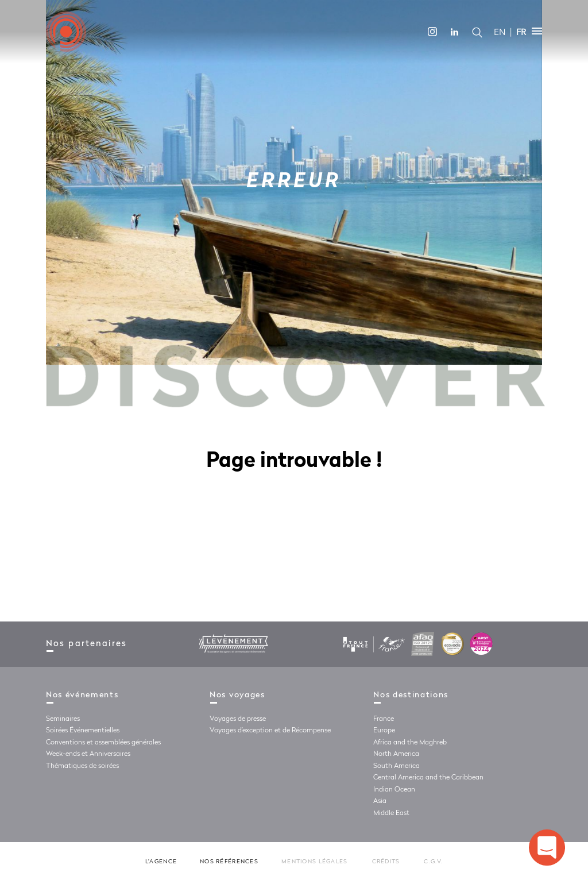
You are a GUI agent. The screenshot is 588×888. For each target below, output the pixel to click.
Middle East (391, 813)
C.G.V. (433, 862)
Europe (384, 731)
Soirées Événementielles (83, 731)
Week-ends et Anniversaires (88, 754)
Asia (380, 801)
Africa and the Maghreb (410, 743)
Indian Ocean (394, 790)
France (384, 719)
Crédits (386, 862)
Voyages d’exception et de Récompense (270, 731)
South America (396, 766)
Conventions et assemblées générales (103, 743)
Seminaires (63, 719)
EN (500, 32)
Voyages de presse (238, 719)
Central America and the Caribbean (428, 778)
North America (396, 754)
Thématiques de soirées (82, 766)
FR (521, 32)
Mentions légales (314, 862)
